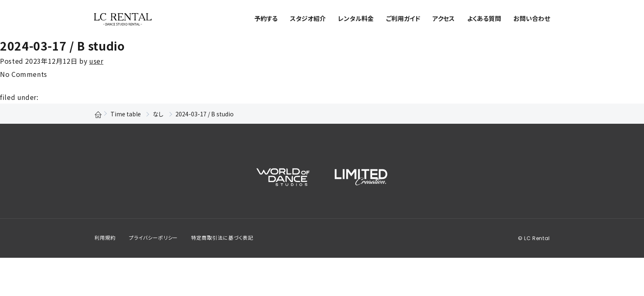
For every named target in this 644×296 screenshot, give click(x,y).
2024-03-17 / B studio (62, 46)
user (96, 61)
